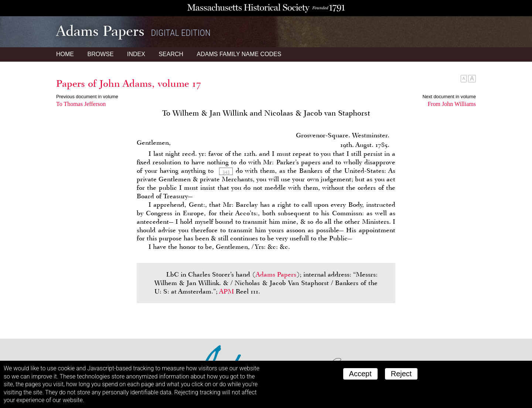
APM (226, 291)
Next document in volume (449, 97)
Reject (401, 374)
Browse (100, 54)
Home (65, 54)
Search (171, 54)
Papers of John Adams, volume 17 (129, 83)
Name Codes (239, 54)
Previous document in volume (87, 97)
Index (136, 54)
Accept (360, 374)
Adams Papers (276, 274)
